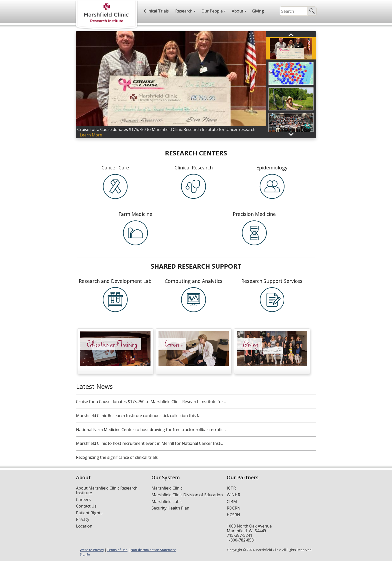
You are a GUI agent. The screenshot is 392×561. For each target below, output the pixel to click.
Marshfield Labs (166, 502)
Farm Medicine (135, 214)
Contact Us (86, 506)
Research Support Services (272, 281)
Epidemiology (272, 168)
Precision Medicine (254, 214)
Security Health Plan (170, 508)
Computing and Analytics (194, 281)
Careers (83, 500)
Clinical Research (194, 168)
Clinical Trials (156, 11)
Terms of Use (117, 550)
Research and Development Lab (115, 281)
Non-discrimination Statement (153, 550)
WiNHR (233, 495)
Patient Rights (89, 513)
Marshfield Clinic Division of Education (187, 495)
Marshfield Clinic (167, 488)
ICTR (231, 488)
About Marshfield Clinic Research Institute (107, 490)
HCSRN (233, 515)
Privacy (83, 519)
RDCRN (234, 508)
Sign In (85, 554)
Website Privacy (92, 550)
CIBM (232, 502)
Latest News (94, 386)
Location (84, 526)
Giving (258, 11)
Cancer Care (115, 168)
